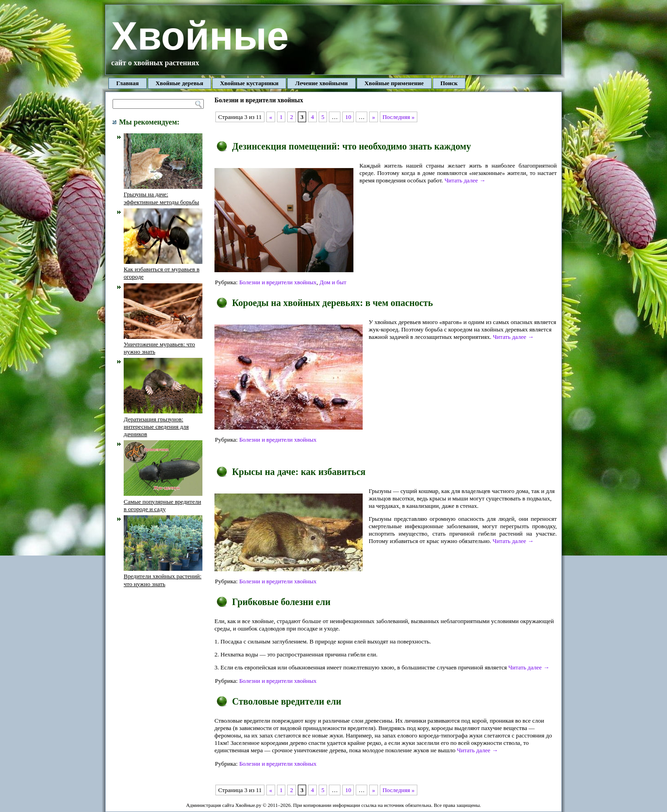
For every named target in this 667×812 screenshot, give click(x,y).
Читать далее (465, 180)
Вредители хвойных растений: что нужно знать (163, 576)
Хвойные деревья (179, 83)
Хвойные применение (394, 83)
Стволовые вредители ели (287, 701)
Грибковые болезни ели (281, 602)
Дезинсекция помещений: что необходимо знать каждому (352, 146)
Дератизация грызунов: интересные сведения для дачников (163, 423)
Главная (128, 83)
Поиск (449, 83)
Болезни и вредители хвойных (278, 282)
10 (348, 117)
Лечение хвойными (321, 83)
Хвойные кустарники (249, 83)
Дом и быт (333, 282)
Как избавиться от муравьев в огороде (163, 269)
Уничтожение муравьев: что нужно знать (163, 344)
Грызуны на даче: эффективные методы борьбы (163, 194)
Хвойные (200, 36)
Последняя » (399, 117)
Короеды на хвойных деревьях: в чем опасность (332, 303)
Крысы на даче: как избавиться (299, 472)
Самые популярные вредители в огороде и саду (163, 501)
